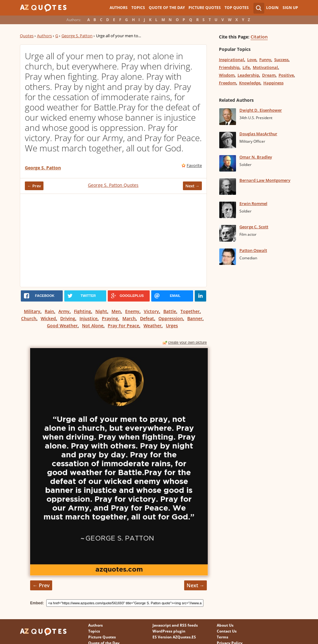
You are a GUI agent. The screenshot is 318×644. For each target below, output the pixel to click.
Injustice (89, 318)
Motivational (265, 67)
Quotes (27, 36)
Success (281, 60)
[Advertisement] (113, 240)
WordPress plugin (169, 631)
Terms (223, 637)
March (129, 318)
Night (101, 311)
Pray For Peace (123, 326)
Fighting (82, 311)
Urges (172, 326)
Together (190, 311)
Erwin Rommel (253, 203)
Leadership (248, 75)
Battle (170, 311)
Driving (68, 318)
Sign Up (290, 8)
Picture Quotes (205, 8)
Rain (49, 311)
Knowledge (250, 83)
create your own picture (187, 342)
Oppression (171, 318)
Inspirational (232, 60)
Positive (286, 75)
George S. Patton (77, 36)
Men (116, 311)
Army (64, 311)
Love (252, 60)
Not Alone (93, 326)
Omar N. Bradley (256, 157)
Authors (119, 8)
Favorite (194, 165)
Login (272, 8)
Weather (152, 326)
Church (29, 318)
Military (32, 311)
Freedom (227, 83)
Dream (269, 75)
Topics (138, 8)
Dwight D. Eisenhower (261, 110)
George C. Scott (254, 227)
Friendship (229, 67)
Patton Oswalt (253, 250)
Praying (110, 318)
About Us (225, 625)
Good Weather (62, 326)
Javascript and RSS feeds (175, 625)
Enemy (132, 311)
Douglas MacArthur (258, 134)
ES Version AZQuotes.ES (174, 637)
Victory (151, 311)
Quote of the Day (167, 8)
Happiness (273, 83)
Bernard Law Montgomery (265, 180)
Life (246, 67)
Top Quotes (237, 8)
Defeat (147, 318)
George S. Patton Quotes (113, 185)
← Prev (34, 186)
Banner (195, 318)
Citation (259, 37)
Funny (265, 60)
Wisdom (227, 75)
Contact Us (227, 631)
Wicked (48, 318)
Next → (192, 186)
